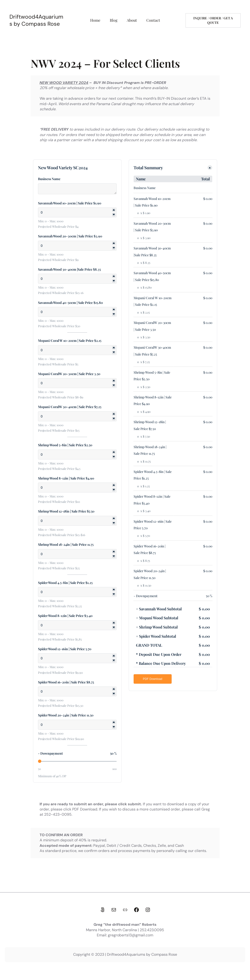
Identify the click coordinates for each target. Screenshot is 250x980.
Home (95, 20)
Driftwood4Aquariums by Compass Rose (36, 20)
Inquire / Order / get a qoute (213, 20)
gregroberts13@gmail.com (131, 935)
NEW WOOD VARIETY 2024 (64, 83)
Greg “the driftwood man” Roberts (125, 924)
